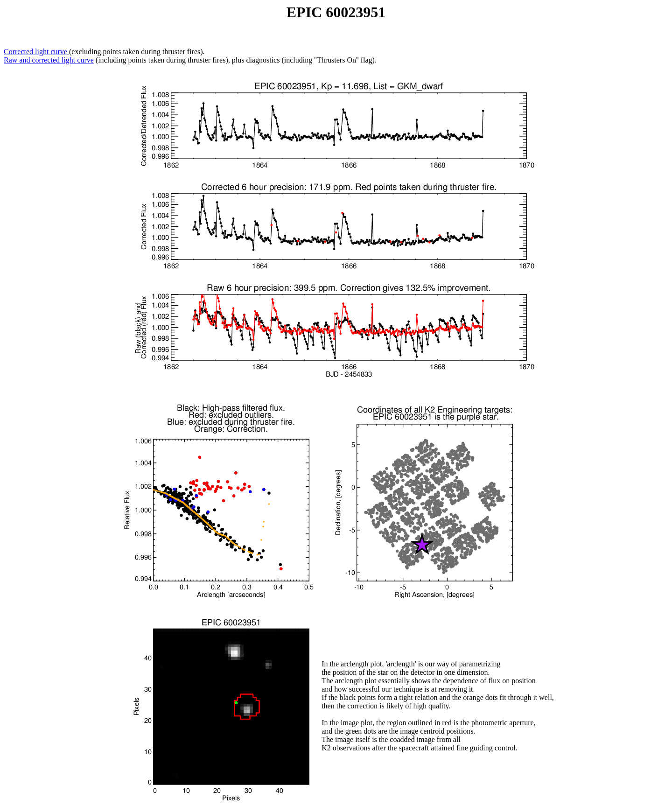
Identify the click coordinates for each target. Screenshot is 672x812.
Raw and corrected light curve (49, 60)
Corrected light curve (36, 52)
